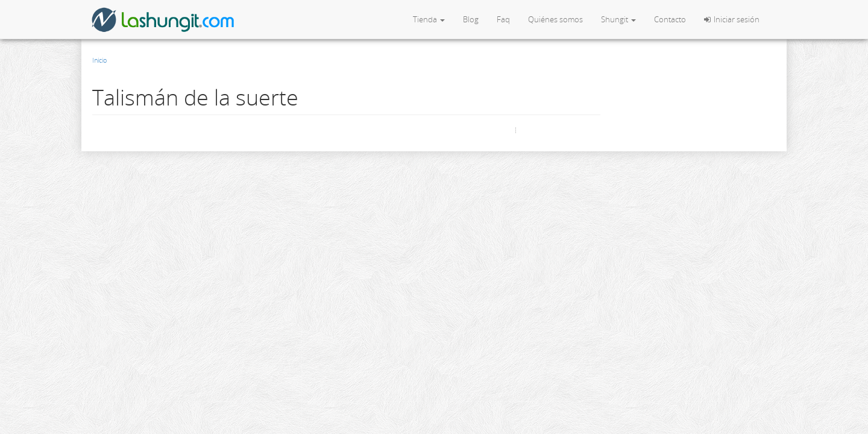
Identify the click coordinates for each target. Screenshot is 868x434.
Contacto (670, 19)
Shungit (618, 19)
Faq (503, 19)
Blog (471, 19)
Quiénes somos (555, 19)
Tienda (429, 19)
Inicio (99, 60)
